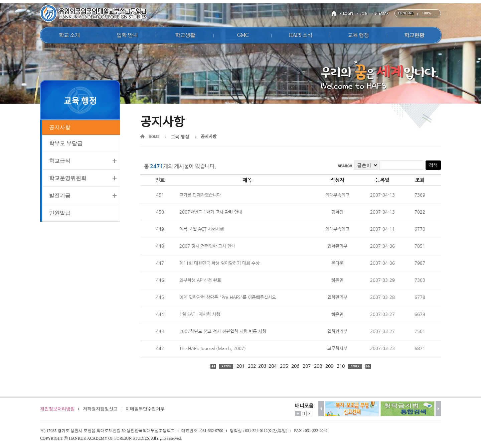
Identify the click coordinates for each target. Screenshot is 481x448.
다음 (438, 409)
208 (318, 366)
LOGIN (348, 14)
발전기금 (60, 198)
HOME (335, 14)
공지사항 (60, 129)
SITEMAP (382, 14)
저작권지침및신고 (100, 409)
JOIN (364, 14)
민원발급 (60, 215)
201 (240, 366)
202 (252, 366)
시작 (309, 414)
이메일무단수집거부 (145, 409)
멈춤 (304, 414)
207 (307, 366)
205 (284, 366)
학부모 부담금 (66, 146)
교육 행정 (180, 137)
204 (273, 366)
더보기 (298, 414)
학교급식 (60, 163)
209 (329, 366)
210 (341, 366)
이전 (321, 409)
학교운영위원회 (68, 181)
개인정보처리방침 (57, 409)
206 (295, 366)
